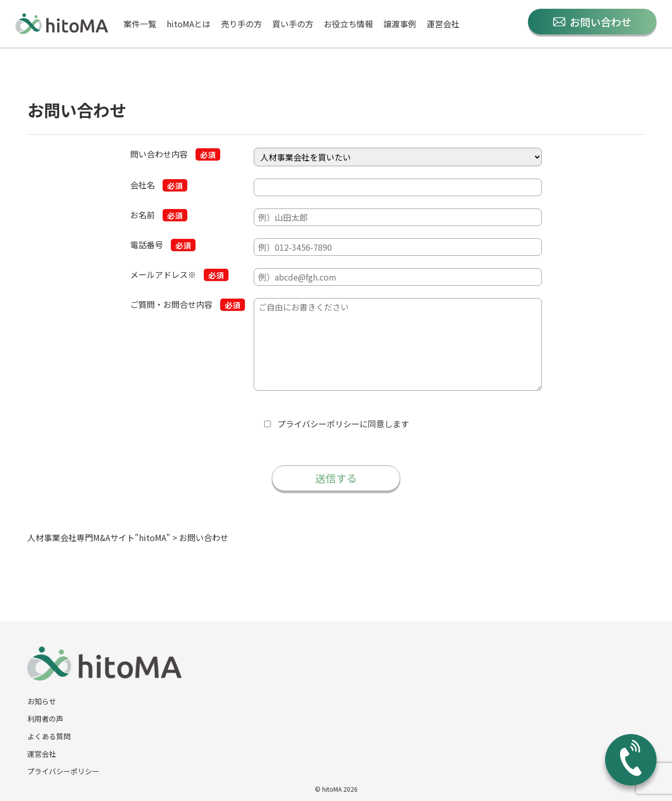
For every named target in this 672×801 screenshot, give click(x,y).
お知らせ (42, 701)
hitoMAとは (189, 24)
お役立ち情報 (348, 24)
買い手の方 (293, 24)
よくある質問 (49, 736)
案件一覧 (140, 24)
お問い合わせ (592, 22)
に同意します (343, 424)
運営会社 (443, 24)
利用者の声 (45, 719)
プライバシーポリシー (319, 424)
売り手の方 (241, 24)
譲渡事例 (400, 24)
